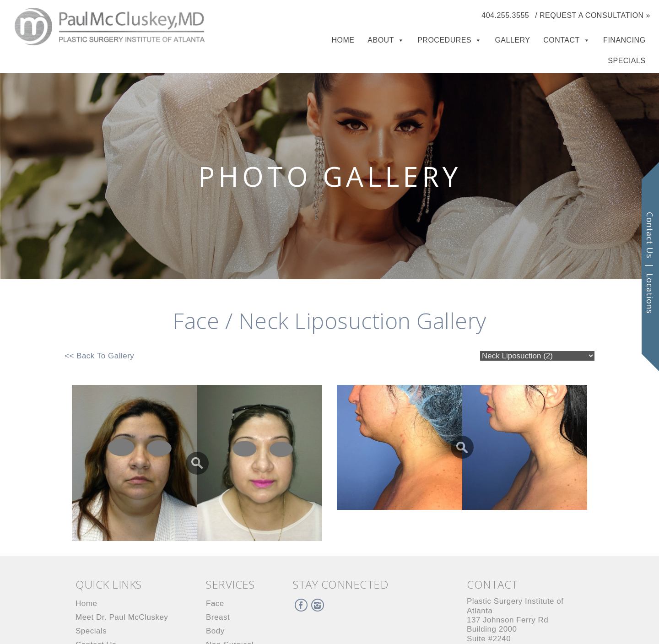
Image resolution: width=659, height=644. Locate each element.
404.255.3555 (505, 15)
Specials (627, 61)
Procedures (444, 40)
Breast (218, 617)
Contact (562, 40)
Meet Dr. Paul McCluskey (122, 617)
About (381, 40)
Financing (624, 40)
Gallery (512, 40)
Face (215, 603)
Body (215, 631)
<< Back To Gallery (99, 356)
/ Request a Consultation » (593, 15)
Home (343, 40)
